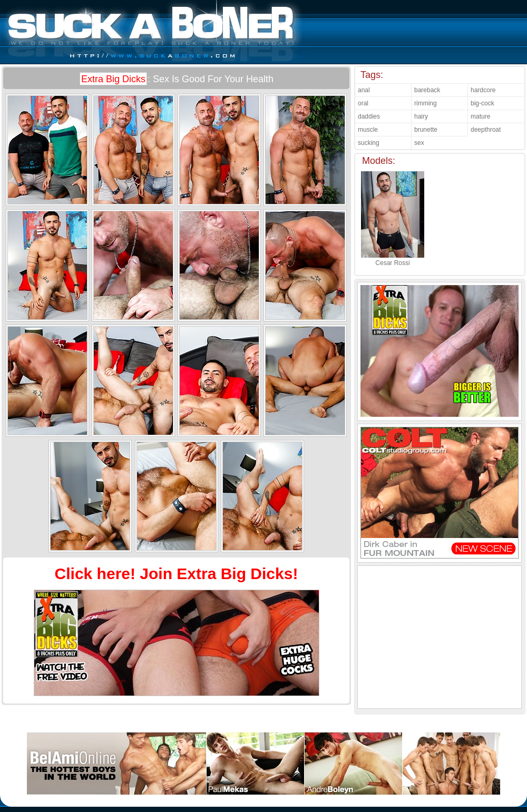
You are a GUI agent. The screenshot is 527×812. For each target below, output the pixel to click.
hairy (421, 116)
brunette (426, 130)
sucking (369, 143)
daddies (369, 116)
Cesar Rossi (393, 259)
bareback (427, 90)
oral (363, 103)
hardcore (483, 90)
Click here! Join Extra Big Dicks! (177, 574)
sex (419, 143)
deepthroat (486, 130)
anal (364, 90)
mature (480, 116)
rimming (426, 103)
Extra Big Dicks (113, 79)
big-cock (482, 103)
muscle (368, 130)
